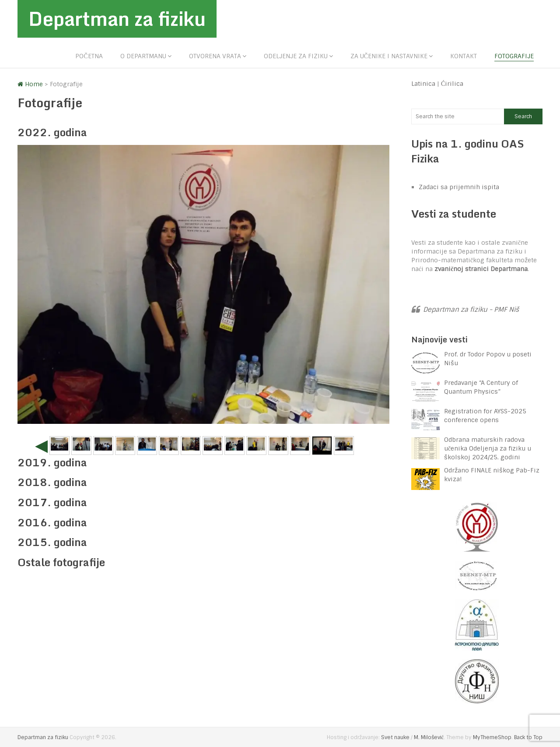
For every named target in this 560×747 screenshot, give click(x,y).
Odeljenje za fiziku (296, 56)
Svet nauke (395, 737)
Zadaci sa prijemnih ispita (459, 187)
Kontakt (464, 56)
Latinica (423, 84)
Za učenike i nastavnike (389, 56)
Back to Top (528, 737)
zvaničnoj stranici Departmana (481, 269)
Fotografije (514, 56)
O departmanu (143, 56)
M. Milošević (429, 737)
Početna (89, 56)
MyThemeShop (492, 737)
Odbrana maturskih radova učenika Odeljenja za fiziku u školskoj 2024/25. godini (488, 448)
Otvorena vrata (215, 56)
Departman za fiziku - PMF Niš (471, 310)
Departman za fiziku (118, 19)
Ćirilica (452, 84)
